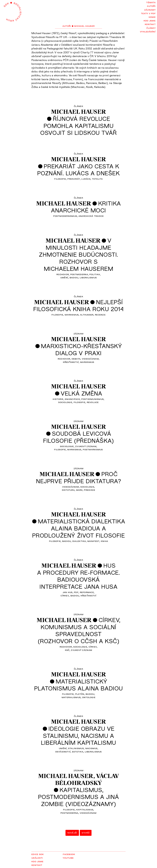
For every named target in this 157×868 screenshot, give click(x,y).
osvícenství (63, 751)
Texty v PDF (148, 13)
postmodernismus (65, 216)
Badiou (74, 277)
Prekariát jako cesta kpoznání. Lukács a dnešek (78, 170)
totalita (97, 179)
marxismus (72, 314)
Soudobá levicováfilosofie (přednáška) (78, 437)
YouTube (68, 858)
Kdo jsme (150, 20)
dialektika (79, 541)
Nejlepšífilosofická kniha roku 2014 (78, 305)
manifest (93, 541)
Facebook (69, 854)
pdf (76, 592)
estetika (78, 751)
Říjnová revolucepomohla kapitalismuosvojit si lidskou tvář (78, 125)
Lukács (86, 179)
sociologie (65, 402)
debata (76, 358)
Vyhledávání (148, 31)
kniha (104, 541)
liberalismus (88, 277)
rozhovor (63, 274)
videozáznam (90, 358)
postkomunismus (92, 399)
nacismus (91, 748)
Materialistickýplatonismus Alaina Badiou (78, 685)
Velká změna (81, 393)
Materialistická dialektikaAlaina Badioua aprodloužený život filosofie (79, 528)
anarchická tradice (91, 216)
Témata (151, 2)
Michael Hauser (78, 112)
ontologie (89, 697)
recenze (100, 314)
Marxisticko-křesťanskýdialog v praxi (81, 349)
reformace (87, 592)
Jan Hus (68, 592)
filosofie (60, 179)
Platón (80, 694)
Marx (79, 490)
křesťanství (71, 362)
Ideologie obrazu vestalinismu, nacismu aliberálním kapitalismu (78, 735)
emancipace (72, 399)
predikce (89, 490)
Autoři (151, 6)
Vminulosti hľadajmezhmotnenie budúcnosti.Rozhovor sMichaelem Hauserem (78, 254)
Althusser (87, 314)
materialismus (71, 697)
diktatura (68, 490)
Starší (86, 832)
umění (64, 277)
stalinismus (76, 748)
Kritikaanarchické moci (86, 207)
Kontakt (150, 24)
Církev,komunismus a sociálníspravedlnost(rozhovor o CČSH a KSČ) (79, 630)
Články (151, 28)
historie (58, 399)
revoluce (93, 402)
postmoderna (79, 274)
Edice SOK (38, 854)
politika (95, 274)
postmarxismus (93, 449)
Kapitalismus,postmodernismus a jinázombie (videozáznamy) (78, 797)
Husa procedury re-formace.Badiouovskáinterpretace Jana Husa (79, 576)
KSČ (67, 650)
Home (152, 17)
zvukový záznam (86, 446)
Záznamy (150, 10)
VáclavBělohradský (87, 779)
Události (37, 858)
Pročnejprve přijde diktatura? (78, 477)
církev (65, 595)
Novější (72, 832)
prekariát (74, 179)
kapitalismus (85, 809)
